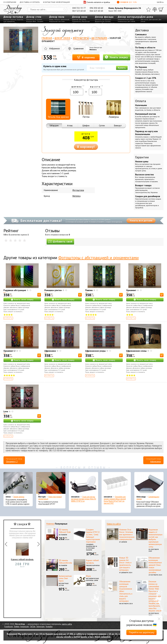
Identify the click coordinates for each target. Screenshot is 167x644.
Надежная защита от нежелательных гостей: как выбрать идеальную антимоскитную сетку (155, 538)
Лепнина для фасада (103, 20)
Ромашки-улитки (53, 290)
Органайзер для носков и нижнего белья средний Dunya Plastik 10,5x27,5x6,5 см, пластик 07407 (115, 500)
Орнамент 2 (9, 351)
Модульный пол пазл (57, 21)
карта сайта (67, 624)
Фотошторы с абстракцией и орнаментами (98, 257)
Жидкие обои (31, 21)
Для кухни (144, 20)
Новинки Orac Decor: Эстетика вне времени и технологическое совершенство (127, 534)
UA (158, 2)
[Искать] (65, 9)
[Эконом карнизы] (18, 484)
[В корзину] (39, 295)
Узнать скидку (116, 57)
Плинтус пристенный (62, 20)
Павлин (89, 290)
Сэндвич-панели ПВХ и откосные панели (92, 547)
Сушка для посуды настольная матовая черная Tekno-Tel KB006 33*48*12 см (83, 499)
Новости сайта (114, 524)
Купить (122, 68)
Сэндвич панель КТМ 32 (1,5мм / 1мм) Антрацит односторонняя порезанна (93, 536)
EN (160, 2)
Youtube (49, 626)
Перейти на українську (142, 632)
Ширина (77, 87)
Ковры (51, 20)
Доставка (142, 30)
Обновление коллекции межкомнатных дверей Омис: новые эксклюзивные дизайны (155, 565)
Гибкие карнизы (93, 565)
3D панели (38, 20)
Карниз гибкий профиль (22, 550)
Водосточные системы (103, 21)
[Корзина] (161, 9)
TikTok (32, 626)
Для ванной (153, 20)
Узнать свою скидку (24, 300)
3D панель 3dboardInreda (65, 562)
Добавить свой (60, 242)
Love (6, 411)
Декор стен (34, 17)
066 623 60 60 (96, 11)
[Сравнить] (155, 9)
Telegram (40, 626)
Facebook (9, 626)
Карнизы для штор (79, 20)
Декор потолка (13, 17)
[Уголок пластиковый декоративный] (51, 484)
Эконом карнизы (19, 497)
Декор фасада (104, 17)
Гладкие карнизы (10, 20)
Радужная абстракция (15, 290)
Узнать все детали (141, 221)
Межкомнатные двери (126, 20)
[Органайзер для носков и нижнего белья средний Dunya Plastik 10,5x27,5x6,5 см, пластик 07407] (116, 484)
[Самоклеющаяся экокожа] (149, 484)
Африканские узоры (95, 351)
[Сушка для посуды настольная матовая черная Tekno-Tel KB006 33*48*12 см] (83, 484)
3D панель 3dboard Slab (65, 531)
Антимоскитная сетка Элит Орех (65, 578)
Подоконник (77, 21)
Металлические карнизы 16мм (93, 579)
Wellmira (93, 50)
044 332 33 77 (79, 8)
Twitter (16, 626)
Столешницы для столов (126, 21)
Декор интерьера (129, 17)
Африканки (50, 351)
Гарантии (142, 157)
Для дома (147, 17)
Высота (95, 87)
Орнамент (131, 290)
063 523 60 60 (79, 11)
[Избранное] (148, 9)
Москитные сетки (64, 584)
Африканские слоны (136, 351)
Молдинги (30, 20)
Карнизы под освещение (13, 20)
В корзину (86, 57)
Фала (88, 576)
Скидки (127, 2)
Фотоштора (78, 190)
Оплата (141, 101)
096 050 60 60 (96, 8)
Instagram (25, 626)
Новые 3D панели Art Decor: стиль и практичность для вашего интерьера (125, 564)
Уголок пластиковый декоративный (50, 498)
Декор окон (80, 17)
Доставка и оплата (30, 2)
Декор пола (57, 17)
